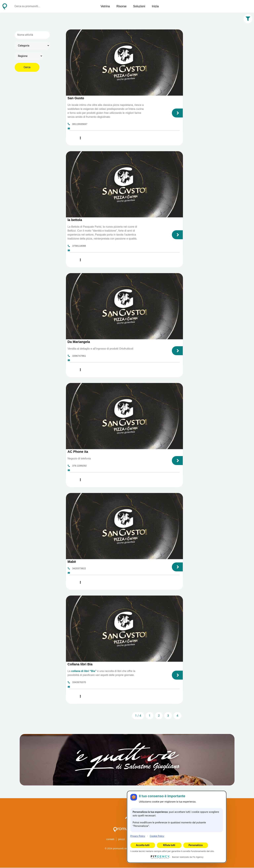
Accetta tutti (143, 845)
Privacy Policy (138, 836)
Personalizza (196, 845)
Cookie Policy (157, 836)
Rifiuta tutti (169, 845)
